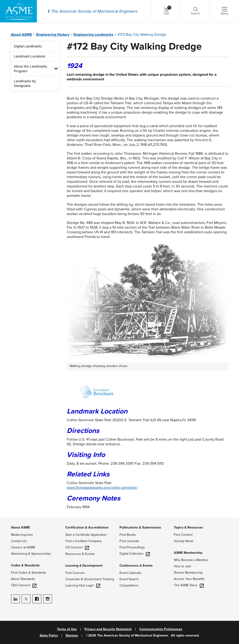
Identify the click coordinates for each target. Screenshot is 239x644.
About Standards (23, 579)
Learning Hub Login (83, 585)
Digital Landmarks (28, 46)
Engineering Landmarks (93, 35)
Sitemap (72, 636)
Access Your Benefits (189, 579)
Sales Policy (49, 636)
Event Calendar (130, 573)
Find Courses (75, 573)
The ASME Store (189, 585)
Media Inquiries (22, 535)
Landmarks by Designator (25, 83)
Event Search (129, 579)
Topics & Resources (188, 527)
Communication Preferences (161, 629)
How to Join (183, 566)
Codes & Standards (25, 565)
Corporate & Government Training (90, 579)
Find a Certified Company (84, 541)
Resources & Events (80, 554)
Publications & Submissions (140, 527)
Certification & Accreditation (87, 527)
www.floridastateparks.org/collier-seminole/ (102, 488)
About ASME (21, 35)
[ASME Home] (18, 11)
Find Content (183, 535)
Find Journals (129, 541)
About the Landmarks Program (31, 69)
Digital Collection (135, 554)
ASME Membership (188, 553)
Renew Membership (188, 573)
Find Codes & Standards (28, 573)
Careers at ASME (23, 547)
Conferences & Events (136, 566)
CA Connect (77, 547)
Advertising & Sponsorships (31, 554)
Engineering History (53, 35)
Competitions (129, 585)
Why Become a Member (191, 560)
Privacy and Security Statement (108, 629)
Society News (184, 541)
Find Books (128, 535)
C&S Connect (24, 585)
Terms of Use (67, 629)
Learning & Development (84, 566)
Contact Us (19, 541)
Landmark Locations (30, 56)
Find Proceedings (132, 547)
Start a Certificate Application (86, 535)
